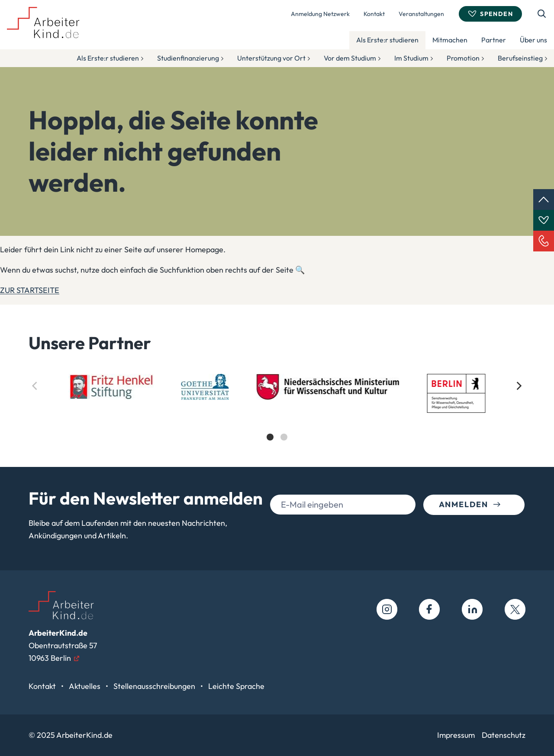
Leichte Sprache (236, 686)
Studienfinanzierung (188, 58)
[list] (277, 415)
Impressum (456, 735)
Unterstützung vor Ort (271, 58)
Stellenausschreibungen (155, 686)
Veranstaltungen (421, 14)
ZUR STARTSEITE (30, 290)
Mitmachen (450, 40)
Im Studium (411, 58)
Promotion (463, 58)
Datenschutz (504, 735)
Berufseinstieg (520, 58)
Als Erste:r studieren (387, 40)
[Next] (519, 386)
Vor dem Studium (350, 58)
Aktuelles (85, 686)
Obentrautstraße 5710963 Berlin (63, 645)
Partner (494, 40)
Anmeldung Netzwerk (320, 14)
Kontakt (374, 14)
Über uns (533, 40)
